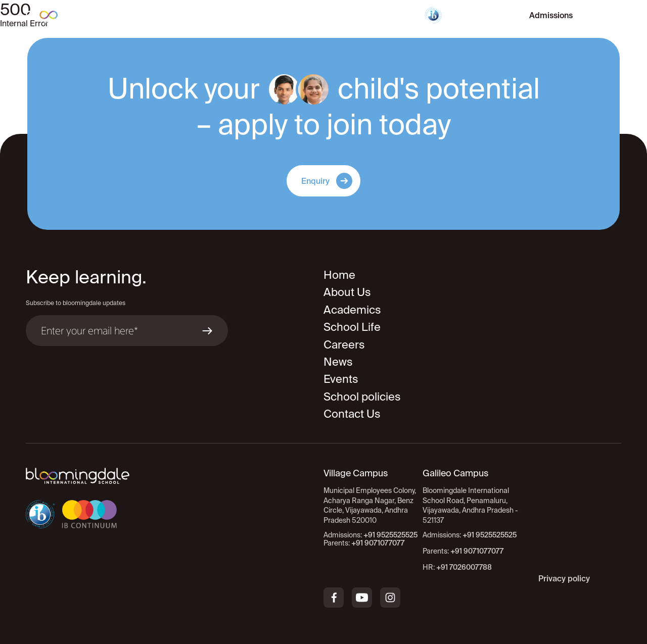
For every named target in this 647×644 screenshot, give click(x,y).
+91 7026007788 (464, 567)
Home (339, 275)
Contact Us (352, 413)
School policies (362, 396)
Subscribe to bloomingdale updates (76, 303)
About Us (347, 292)
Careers (344, 344)
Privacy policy (564, 578)
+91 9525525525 (490, 535)
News (338, 361)
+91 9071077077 (477, 551)
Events (341, 379)
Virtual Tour (480, 15)
